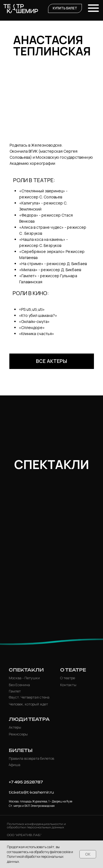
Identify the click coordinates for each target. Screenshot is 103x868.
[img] (52, 559)
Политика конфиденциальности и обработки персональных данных (36, 826)
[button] (65, 8)
